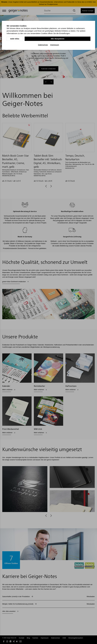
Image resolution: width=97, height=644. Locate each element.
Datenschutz (43, 44)
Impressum (55, 44)
